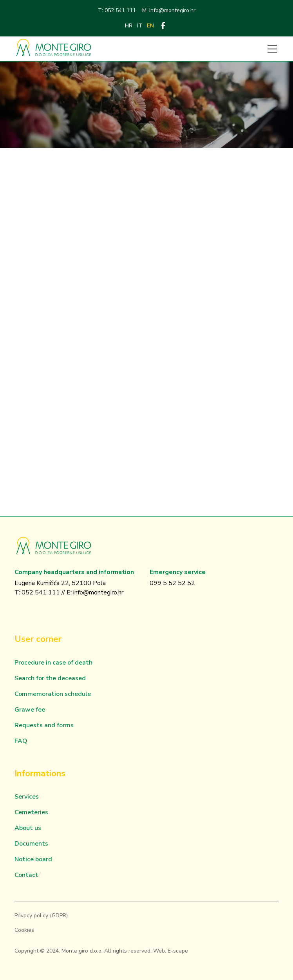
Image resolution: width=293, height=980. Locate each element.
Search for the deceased (50, 678)
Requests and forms (44, 725)
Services (27, 797)
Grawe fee (30, 710)
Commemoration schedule (53, 694)
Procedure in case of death (53, 663)
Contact (26, 875)
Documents (31, 844)
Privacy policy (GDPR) (41, 916)
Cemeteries (31, 812)
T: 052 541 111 (117, 10)
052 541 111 (41, 592)
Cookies (24, 930)
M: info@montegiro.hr (169, 10)
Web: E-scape (171, 951)
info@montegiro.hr (98, 592)
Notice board (33, 859)
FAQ (21, 741)
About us (28, 828)
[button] (271, 49)
